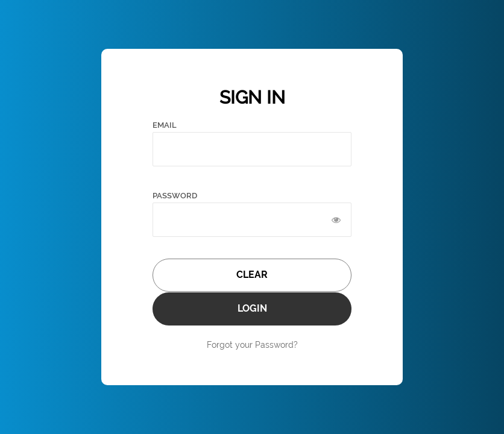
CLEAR (252, 275)
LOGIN (252, 308)
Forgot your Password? (252, 345)
